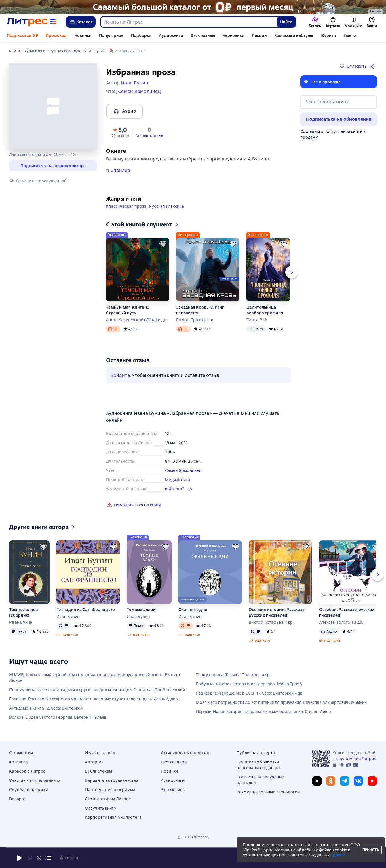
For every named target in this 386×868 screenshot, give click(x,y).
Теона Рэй (256, 320)
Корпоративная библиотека (113, 817)
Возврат (18, 799)
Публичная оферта (256, 753)
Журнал (328, 35)
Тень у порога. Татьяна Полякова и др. (233, 675)
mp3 (180, 489)
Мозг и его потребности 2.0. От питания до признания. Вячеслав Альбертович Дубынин (281, 702)
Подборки (141, 35)
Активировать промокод (186, 753)
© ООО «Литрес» (193, 837)
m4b (169, 489)
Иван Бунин (21, 622)
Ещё (347, 35)
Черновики (233, 35)
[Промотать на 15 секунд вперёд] (39, 858)
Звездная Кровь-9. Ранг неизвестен (200, 310)
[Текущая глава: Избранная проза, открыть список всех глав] (48, 858)
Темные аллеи (141, 610)
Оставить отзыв (149, 136)
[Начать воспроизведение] (20, 858)
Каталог (81, 22)
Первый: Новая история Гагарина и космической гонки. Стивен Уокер (264, 712)
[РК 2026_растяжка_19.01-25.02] (193, 7)
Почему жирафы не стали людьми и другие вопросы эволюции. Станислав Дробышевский (97, 690)
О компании (21, 753)
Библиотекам (98, 771)
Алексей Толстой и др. (341, 622)
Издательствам (100, 753)
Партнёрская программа (110, 790)
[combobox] (188, 22)
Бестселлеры (174, 762)
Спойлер (120, 171)
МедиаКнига (178, 480)
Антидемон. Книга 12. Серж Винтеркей (46, 708)
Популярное (111, 35)
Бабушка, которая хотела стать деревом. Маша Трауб (249, 684)
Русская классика (167, 206)
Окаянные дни (193, 610)
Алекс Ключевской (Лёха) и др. (137, 320)
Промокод (56, 35)
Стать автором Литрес (108, 799)
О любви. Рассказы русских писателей (347, 612)
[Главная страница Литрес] (32, 22)
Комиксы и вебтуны (294, 35)
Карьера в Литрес (27, 771)
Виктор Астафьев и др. (271, 622)
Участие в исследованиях (35, 780)
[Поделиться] (373, 66)
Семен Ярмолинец (183, 470)
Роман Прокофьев (195, 320)
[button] (120, 132)
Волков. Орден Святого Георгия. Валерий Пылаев (58, 717)
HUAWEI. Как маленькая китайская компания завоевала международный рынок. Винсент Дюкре (95, 678)
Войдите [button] (120, 375)
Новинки (83, 35)
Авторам (94, 762)
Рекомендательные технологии (268, 792)
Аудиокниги (171, 35)
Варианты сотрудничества (112, 780)
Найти (286, 22)
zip (189, 489)
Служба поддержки (28, 790)
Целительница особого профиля (265, 310)
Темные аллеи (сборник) (24, 612)
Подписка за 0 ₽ (23, 35)
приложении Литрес (356, 759)
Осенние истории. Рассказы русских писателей (277, 612)
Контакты (19, 762)
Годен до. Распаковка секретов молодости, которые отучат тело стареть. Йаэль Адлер (94, 699)
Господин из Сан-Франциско (86, 610)
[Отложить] (163, 244)
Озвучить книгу (101, 808)
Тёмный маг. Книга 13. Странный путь (128, 310)
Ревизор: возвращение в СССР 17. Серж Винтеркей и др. (250, 693)
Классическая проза (126, 206)
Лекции (259, 35)
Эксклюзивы (203, 35)
